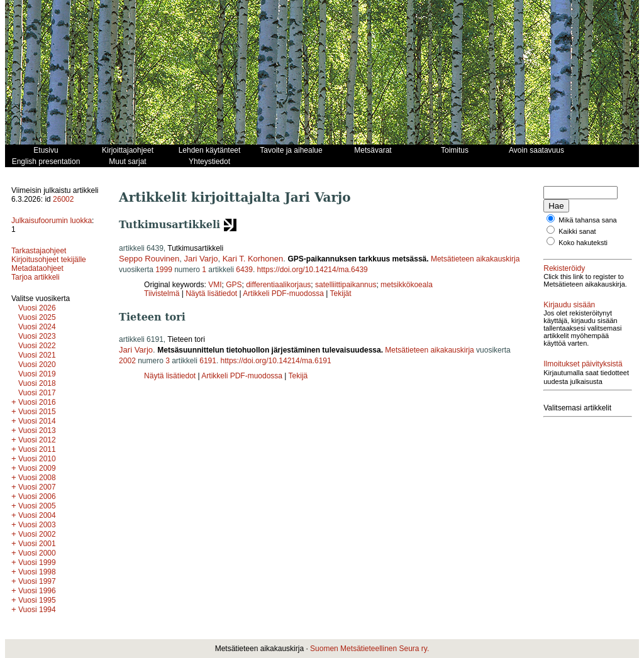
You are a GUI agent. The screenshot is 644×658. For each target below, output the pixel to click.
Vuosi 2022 (37, 346)
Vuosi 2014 (37, 421)
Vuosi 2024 (37, 327)
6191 (208, 361)
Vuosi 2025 (37, 317)
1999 (164, 270)
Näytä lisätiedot (212, 293)
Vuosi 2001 (37, 544)
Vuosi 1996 (37, 591)
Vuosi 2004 (37, 515)
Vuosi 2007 (37, 487)
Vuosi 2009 (37, 468)
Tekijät (341, 293)
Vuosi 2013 (37, 430)
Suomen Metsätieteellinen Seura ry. (369, 649)
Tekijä (298, 376)
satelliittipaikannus (346, 285)
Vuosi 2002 (37, 534)
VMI (215, 285)
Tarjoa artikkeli (36, 277)
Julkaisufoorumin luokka (52, 221)
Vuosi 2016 (37, 402)
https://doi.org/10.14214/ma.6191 (276, 361)
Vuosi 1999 (37, 562)
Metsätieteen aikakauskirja (475, 259)
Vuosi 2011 (37, 449)
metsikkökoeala (407, 285)
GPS (234, 285)
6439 (244, 270)
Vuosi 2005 (37, 506)
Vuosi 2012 (37, 440)
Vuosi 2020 (37, 365)
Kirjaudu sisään (569, 305)
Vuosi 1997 (37, 581)
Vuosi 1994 (37, 610)
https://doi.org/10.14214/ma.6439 (313, 270)
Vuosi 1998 (37, 572)
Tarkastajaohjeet (39, 251)
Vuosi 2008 (37, 478)
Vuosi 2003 (37, 525)
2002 (127, 361)
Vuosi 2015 (37, 412)
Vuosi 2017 (37, 393)
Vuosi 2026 (37, 308)
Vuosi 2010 (37, 459)
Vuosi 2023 (37, 336)
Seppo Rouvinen (149, 259)
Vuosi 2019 (37, 374)
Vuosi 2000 (37, 553)
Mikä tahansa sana (587, 220)
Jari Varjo (201, 259)
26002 (63, 199)
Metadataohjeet (37, 268)
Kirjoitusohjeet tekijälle (49, 260)
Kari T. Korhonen (253, 259)
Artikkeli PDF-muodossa (283, 293)
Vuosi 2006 (37, 496)
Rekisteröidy (564, 268)
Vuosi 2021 (37, 355)
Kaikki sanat (577, 231)
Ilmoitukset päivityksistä (583, 364)
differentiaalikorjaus (278, 285)
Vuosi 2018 (37, 383)
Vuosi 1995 (37, 600)
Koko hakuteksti (583, 243)
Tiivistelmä (162, 293)
